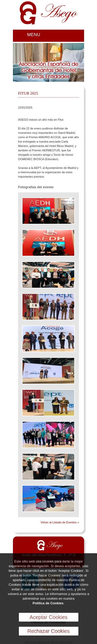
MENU (34, 35)
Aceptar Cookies (48, 617)
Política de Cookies (48, 603)
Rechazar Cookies (48, 631)
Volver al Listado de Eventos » (60, 522)
